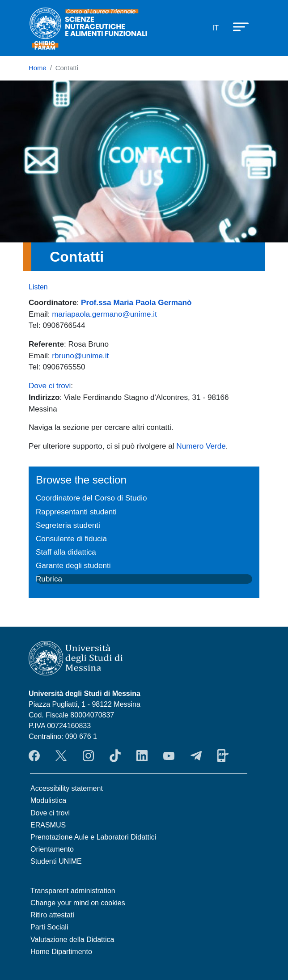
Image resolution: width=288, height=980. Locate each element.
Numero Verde (201, 446)
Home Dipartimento (61, 952)
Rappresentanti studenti (76, 512)
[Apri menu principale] (237, 26)
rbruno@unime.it (80, 356)
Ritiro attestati (52, 915)
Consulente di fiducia (71, 539)
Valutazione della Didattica (72, 940)
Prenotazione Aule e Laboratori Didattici (93, 837)
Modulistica (48, 800)
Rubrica (49, 579)
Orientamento (52, 849)
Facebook (34, 756)
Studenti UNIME (56, 861)
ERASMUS (48, 825)
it (216, 28)
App (223, 756)
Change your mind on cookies (78, 903)
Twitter (61, 756)
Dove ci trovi (50, 386)
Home (38, 68)
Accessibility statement (67, 788)
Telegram (196, 756)
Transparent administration (73, 891)
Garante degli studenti (73, 565)
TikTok (115, 756)
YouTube (169, 756)
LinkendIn (142, 756)
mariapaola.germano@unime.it (104, 314)
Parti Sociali (49, 927)
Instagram (88, 756)
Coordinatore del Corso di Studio (91, 498)
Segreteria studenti (68, 525)
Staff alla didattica (66, 552)
